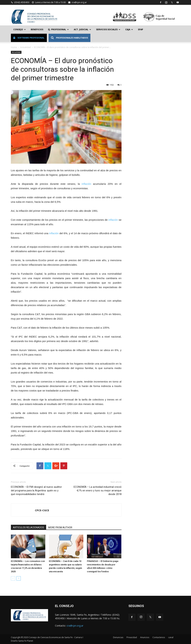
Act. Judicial (82, 29)
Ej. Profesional (58, 29)
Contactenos (159, 637)
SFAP (141, 29)
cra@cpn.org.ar (79, 2)
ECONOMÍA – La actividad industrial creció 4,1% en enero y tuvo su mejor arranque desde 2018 (98, 491)
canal (171, 637)
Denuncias (118, 637)
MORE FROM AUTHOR (60, 528)
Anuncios (145, 637)
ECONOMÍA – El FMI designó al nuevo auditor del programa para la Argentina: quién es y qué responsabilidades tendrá (36, 491)
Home (14, 47)
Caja (129, 29)
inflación (87, 184)
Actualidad (25, 47)
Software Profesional (29, 38)
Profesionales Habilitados (69, 38)
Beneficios (37, 29)
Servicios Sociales (108, 29)
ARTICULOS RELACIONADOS (29, 528)
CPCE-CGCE (42, 510)
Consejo (20, 29)
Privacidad (132, 637)
